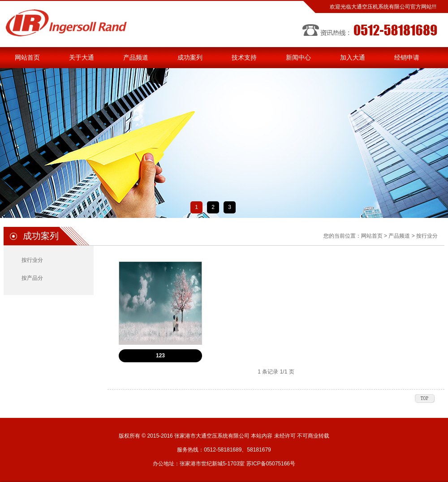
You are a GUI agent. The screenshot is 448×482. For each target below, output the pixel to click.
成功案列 (190, 58)
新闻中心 (298, 58)
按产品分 (32, 278)
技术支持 (244, 58)
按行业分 (32, 260)
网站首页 (27, 58)
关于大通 (82, 58)
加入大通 (353, 58)
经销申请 (407, 58)
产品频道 (136, 58)
